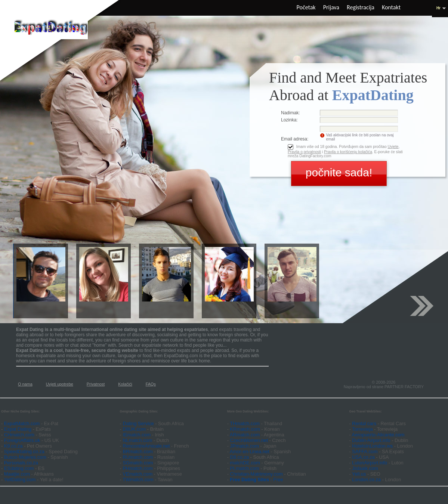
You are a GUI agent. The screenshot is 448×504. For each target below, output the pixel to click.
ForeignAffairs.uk (23, 440)
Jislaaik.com (365, 468)
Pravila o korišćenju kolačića (348, 152)
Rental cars (364, 423)
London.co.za (366, 480)
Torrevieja (362, 429)
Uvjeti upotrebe (60, 384)
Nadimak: (291, 113)
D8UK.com (134, 429)
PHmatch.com (138, 468)
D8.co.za (240, 457)
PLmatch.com (245, 468)
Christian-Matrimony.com (257, 474)
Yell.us (359, 474)
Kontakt (391, 7)
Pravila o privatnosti (304, 152)
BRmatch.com (138, 452)
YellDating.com (20, 480)
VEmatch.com (138, 474)
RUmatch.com (138, 457)
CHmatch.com (20, 435)
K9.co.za (14, 446)
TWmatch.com (138, 480)
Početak (306, 7)
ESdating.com (19, 468)
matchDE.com (246, 463)
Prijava (331, 7)
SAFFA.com (365, 452)
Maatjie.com (17, 474)
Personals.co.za (21, 463)
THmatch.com (245, 423)
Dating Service (138, 423)
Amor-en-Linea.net (250, 452)
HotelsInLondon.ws (372, 446)
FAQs (151, 384)
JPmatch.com (245, 446)
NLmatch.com (137, 440)
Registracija (361, 7)
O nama (25, 384)
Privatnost (96, 384)
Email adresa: (295, 139)
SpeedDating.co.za (24, 452)
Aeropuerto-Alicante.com (378, 435)
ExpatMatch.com (22, 423)
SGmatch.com (138, 463)
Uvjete (393, 147)
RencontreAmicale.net (146, 446)
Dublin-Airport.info (371, 440)
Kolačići (125, 384)
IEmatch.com (137, 435)
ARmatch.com (245, 435)
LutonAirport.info (370, 463)
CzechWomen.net (249, 440)
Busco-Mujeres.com (25, 457)
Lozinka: (289, 120)
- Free (257, 480)
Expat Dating (18, 429)
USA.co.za (363, 457)
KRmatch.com (245, 429)
